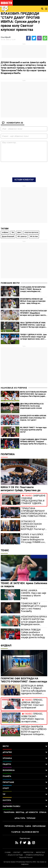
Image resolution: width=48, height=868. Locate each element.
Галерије (16, 832)
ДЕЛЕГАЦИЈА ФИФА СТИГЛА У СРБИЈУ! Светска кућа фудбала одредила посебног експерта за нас (33, 690)
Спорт (25, 788)
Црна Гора (20, 818)
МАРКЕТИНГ (41, 852)
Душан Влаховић (8, 236)
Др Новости (32, 812)
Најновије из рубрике (14, 388)
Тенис (5, 550)
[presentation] (24, 169)
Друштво (25, 752)
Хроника (25, 758)
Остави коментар (24, 180)
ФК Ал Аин (34, 236)
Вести (25, 746)
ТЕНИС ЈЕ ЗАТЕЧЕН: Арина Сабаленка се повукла (24, 585)
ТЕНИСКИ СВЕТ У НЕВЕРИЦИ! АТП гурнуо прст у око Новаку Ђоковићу (34, 607)
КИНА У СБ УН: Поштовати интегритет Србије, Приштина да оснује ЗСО (21, 490)
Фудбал (6, 645)
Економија (25, 770)
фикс (19, 232)
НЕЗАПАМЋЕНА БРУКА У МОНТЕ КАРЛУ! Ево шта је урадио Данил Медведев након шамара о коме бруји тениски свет (34, 621)
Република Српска (14, 826)
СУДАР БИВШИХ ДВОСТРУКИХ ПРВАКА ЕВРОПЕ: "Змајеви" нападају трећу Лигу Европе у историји (33, 442)
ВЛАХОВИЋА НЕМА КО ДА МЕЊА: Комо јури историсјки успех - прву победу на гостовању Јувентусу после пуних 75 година (33, 301)
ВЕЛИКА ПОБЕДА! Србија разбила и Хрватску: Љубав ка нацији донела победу (33, 634)
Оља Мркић (6, 37)
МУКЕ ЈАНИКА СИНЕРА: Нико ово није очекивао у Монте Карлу (34, 594)
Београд (20, 812)
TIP (25, 794)
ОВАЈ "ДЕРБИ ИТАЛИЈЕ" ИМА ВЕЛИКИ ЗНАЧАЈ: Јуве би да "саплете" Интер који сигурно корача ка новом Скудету (33, 325)
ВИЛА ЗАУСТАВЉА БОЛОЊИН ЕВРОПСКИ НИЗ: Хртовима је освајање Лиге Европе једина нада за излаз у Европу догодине (33, 394)
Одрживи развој (25, 806)
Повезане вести (10, 283)
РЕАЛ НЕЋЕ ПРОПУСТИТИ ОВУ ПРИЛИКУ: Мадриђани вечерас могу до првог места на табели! (34, 313)
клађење (5, 232)
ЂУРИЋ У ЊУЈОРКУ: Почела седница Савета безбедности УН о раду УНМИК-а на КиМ (33, 538)
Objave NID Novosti (26, 858)
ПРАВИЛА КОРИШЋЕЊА (35, 855)
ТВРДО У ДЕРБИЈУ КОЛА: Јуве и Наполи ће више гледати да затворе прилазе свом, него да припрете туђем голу (34, 337)
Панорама (9, 812)
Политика (8, 454)
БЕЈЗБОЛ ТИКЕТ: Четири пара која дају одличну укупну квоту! (33, 430)
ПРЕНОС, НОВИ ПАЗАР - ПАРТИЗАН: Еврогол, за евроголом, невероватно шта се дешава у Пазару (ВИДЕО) (33, 718)
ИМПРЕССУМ (28, 852)
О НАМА (8, 852)
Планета (25, 776)
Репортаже (25, 782)
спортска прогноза (31, 232)
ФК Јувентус (22, 236)
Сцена (28, 826)
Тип (13, 232)
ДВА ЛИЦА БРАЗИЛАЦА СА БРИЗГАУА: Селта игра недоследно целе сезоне (32, 406)
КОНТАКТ (17, 852)
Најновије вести (30, 832)
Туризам (31, 818)
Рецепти (25, 764)
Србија (43, 812)
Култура (25, 800)
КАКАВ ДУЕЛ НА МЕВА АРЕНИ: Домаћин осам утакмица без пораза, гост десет (33, 418)
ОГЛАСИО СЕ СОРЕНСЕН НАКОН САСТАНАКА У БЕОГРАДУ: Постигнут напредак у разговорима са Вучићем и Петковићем (34, 525)
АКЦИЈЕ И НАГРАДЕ (15, 855)
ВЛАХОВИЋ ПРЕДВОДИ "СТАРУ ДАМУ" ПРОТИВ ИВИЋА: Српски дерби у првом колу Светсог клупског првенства (20, 22)
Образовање (39, 826)
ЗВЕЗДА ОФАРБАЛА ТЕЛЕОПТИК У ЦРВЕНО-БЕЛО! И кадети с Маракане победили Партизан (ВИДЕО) (34, 730)
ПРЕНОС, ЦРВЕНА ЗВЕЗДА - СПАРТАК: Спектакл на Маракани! (32, 704)
